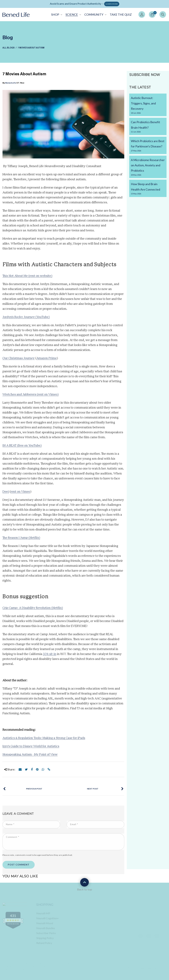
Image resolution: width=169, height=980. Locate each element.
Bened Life (11, 83)
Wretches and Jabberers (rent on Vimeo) (31, 396)
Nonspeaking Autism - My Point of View (30, 756)
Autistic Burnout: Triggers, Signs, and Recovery (148, 105)
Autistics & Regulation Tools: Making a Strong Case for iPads (44, 740)
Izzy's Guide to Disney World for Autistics (31, 748)
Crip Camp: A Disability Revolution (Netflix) (33, 610)
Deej (6, 494)
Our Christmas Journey (19, 360)
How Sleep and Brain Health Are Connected (148, 189)
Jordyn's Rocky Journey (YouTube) (26, 319)
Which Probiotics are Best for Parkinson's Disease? (148, 146)
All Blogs (8, 48)
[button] (56, 14)
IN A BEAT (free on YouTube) (22, 448)
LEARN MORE (112, 4)
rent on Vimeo (20, 494)
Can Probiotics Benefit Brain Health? (148, 127)
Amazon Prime (47, 360)
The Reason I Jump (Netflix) (21, 540)
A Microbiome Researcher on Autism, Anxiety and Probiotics (148, 167)
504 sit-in (50, 656)
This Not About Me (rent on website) (27, 278)
